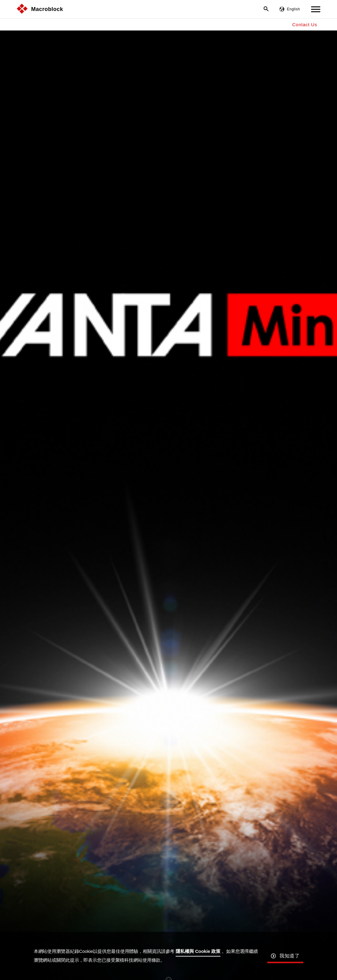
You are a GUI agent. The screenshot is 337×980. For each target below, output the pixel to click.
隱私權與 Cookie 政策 (198, 951)
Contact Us (305, 25)
